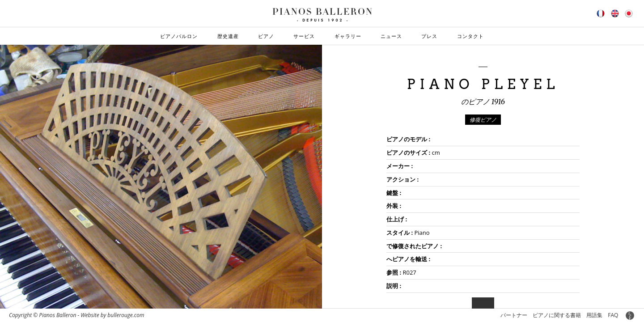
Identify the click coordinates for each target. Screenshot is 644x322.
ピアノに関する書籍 (557, 315)
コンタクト (470, 36)
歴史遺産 (228, 36)
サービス (304, 36)
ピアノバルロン (179, 36)
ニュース (391, 36)
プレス (429, 36)
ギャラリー (348, 36)
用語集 (594, 315)
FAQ (613, 315)
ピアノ (266, 36)
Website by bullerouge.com (112, 315)
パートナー (514, 315)
